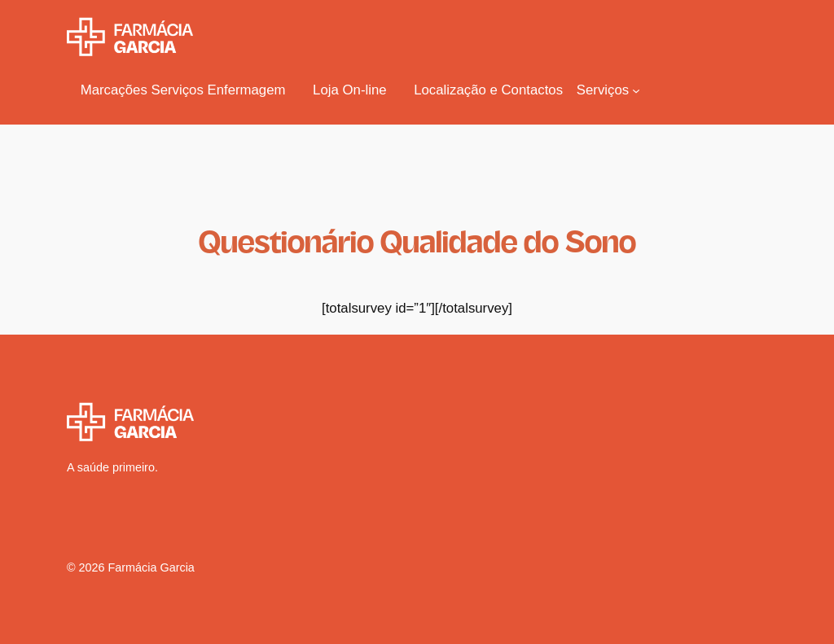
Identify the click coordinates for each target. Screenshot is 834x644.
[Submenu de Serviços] (609, 90)
